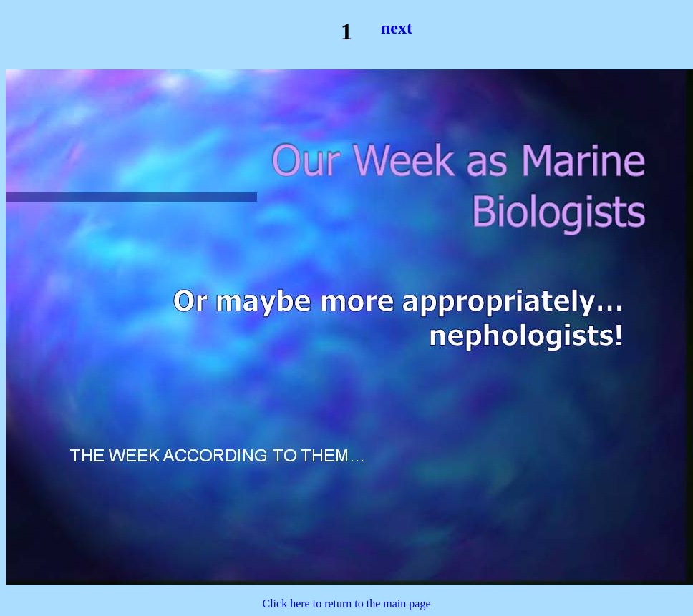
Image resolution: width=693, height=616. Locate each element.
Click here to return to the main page (346, 603)
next (397, 28)
